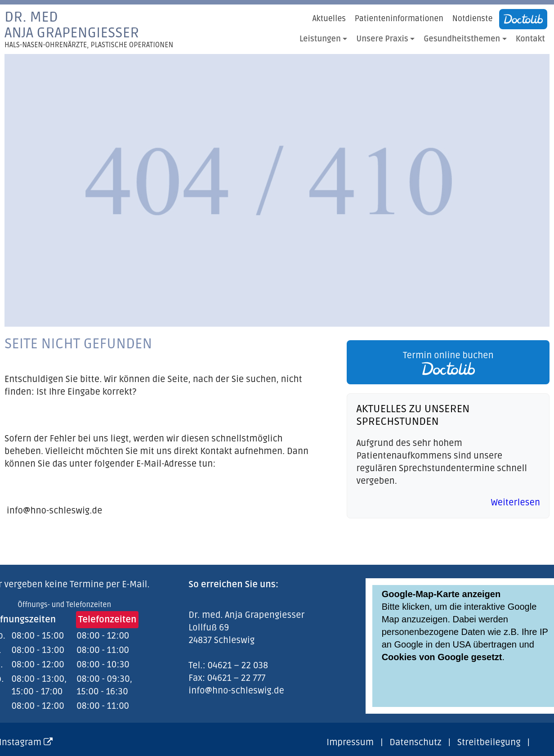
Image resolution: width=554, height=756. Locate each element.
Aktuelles (329, 19)
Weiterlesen (516, 503)
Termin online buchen (448, 363)
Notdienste (473, 19)
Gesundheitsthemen (462, 39)
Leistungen (320, 39)
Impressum (350, 742)
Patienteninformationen (399, 19)
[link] (446, 362)
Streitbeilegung (489, 742)
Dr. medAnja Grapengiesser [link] (89, 29)
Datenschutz (415, 742)
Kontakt (530, 39)
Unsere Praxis (382, 39)
